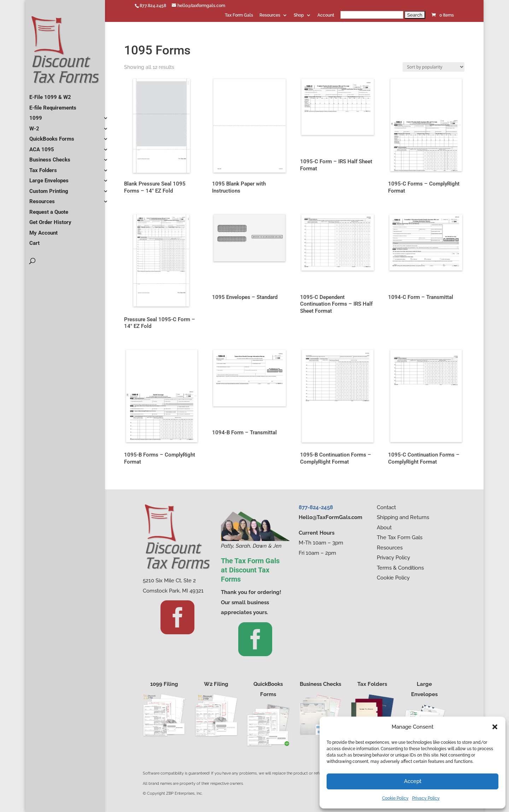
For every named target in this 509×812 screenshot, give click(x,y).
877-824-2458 (316, 507)
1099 (36, 115)
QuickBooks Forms (52, 136)
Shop (299, 15)
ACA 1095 (42, 147)
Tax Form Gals (239, 15)
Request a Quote (49, 209)
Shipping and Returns (403, 517)
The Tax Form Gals (400, 537)
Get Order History (50, 219)
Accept (413, 781)
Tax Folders (43, 167)
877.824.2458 (153, 6)
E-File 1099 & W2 (50, 94)
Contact (386, 507)
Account (326, 15)
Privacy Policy (426, 798)
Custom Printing (49, 188)
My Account (43, 230)
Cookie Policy (395, 798)
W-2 (34, 126)
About (384, 528)
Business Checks (50, 157)
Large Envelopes (49, 178)
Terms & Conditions (400, 568)
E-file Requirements (53, 105)
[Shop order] (434, 67)
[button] (495, 727)
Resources (270, 15)
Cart (34, 240)
